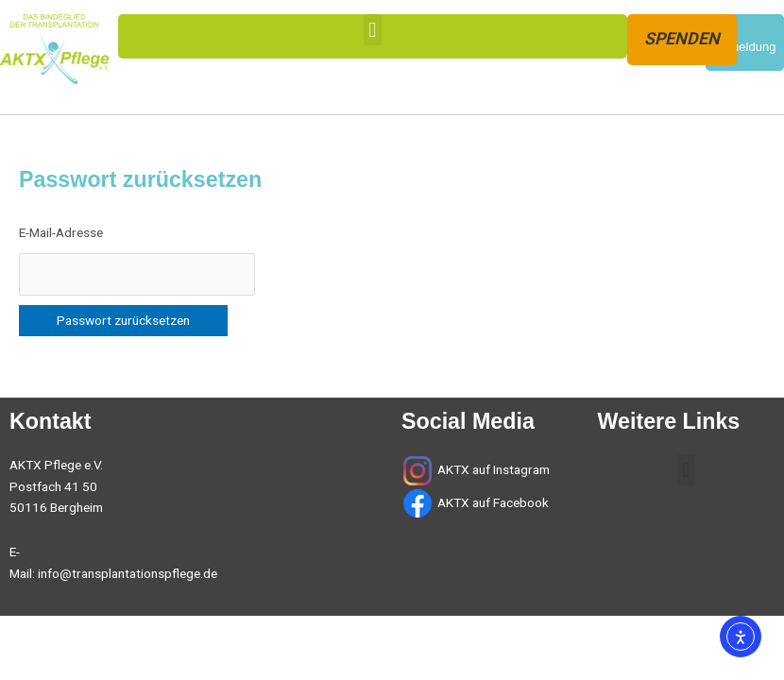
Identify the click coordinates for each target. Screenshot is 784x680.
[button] (373, 30)
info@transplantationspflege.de (128, 573)
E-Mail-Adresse (61, 232)
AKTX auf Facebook (492, 502)
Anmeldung (745, 47)
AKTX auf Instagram (494, 469)
